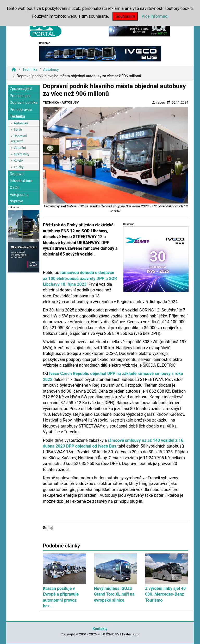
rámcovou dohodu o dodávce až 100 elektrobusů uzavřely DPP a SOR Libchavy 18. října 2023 (80, 278)
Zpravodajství (21, 89)
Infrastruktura (21, 181)
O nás (14, 188)
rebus (158, 102)
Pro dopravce (21, 110)
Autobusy (51, 70)
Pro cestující (20, 96)
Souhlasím (125, 16)
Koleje (18, 160)
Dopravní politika (24, 103)
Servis (18, 129)
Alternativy (21, 154)
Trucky (18, 167)
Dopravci (17, 174)
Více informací (155, 16)
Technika (30, 70)
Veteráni (20, 148)
